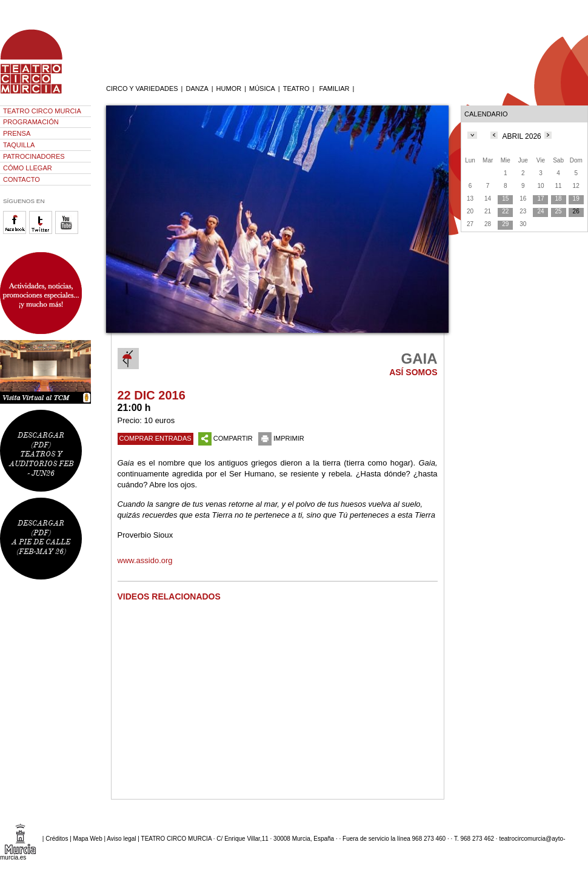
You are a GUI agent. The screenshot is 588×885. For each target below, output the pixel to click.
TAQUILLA (19, 145)
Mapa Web (88, 839)
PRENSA (17, 133)
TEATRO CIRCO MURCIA (42, 111)
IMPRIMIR (281, 438)
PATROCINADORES (34, 156)
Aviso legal (121, 839)
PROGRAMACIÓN (31, 122)
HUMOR (229, 88)
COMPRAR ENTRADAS (155, 438)
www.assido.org (145, 560)
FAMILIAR (334, 88)
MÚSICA (262, 88)
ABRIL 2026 (522, 136)
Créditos (57, 839)
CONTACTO (22, 179)
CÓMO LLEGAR (28, 168)
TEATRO (296, 88)
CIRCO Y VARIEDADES (142, 88)
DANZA (197, 88)
